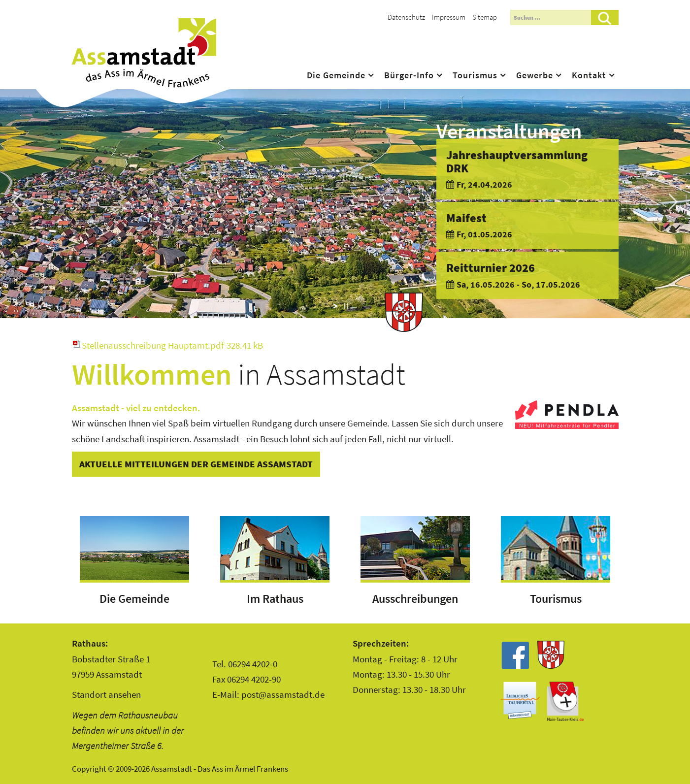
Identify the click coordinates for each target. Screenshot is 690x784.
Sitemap (485, 17)
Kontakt (589, 75)
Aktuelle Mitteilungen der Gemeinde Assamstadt (196, 464)
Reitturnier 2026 (491, 268)
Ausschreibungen (415, 599)
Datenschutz (406, 17)
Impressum (449, 17)
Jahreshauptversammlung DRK (517, 161)
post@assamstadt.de (283, 694)
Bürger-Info (409, 75)
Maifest (466, 218)
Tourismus (475, 75)
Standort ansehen (106, 694)
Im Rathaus (275, 599)
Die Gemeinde (336, 75)
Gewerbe (535, 75)
